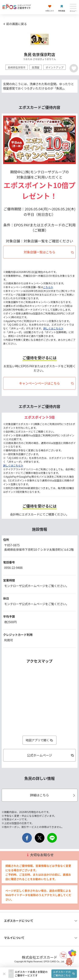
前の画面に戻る (15, 24)
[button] (46, 974)
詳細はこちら (53, 795)
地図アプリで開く (40, 740)
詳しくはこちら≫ (53, 328)
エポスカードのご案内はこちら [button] (64, 973)
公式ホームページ (51, 755)
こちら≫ (48, 287)
